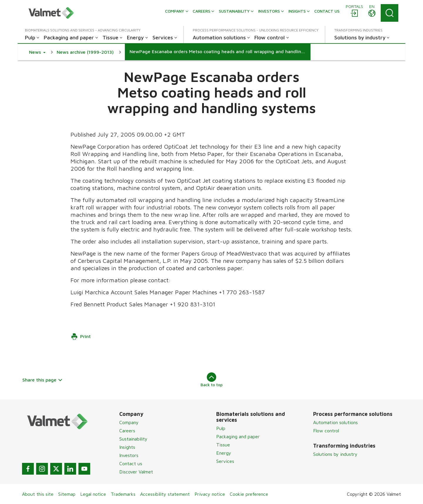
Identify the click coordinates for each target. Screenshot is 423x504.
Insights (127, 447)
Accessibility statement (165, 494)
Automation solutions (335, 422)
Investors (129, 455)
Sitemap (67, 494)
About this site (38, 494)
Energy (224, 453)
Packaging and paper (238, 436)
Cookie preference (249, 494)
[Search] (390, 13)
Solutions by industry (335, 454)
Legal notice (93, 494)
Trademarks (123, 494)
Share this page (42, 380)
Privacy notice (210, 494)
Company (129, 422)
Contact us (131, 463)
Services (225, 461)
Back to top (212, 380)
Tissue (223, 445)
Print (81, 337)
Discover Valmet (136, 472)
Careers (127, 431)
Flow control (326, 431)
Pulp (221, 428)
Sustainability (133, 439)
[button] (37, 52)
